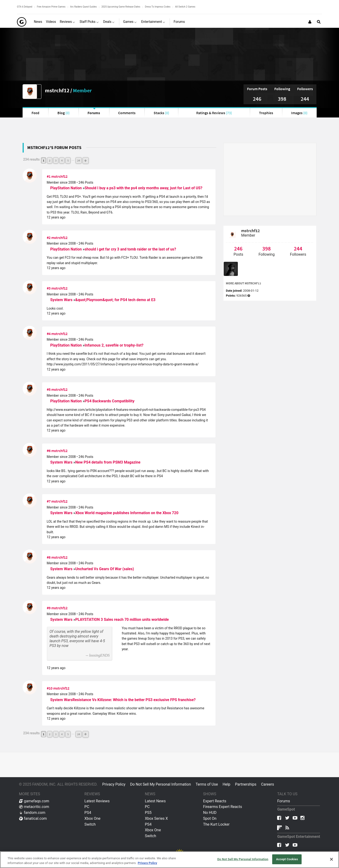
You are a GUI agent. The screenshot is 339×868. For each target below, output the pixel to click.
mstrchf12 (57, 90)
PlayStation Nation (67, 188)
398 (282, 99)
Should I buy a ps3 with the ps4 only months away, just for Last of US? (143, 188)
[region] (169, 860)
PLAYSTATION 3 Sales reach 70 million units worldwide (122, 620)
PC (87, 807)
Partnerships (246, 784)
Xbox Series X (156, 818)
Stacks (161, 113)
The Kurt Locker (216, 824)
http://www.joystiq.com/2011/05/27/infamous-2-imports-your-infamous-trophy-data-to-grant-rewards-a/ (123, 364)
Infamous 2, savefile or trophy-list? (114, 345)
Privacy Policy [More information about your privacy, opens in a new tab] (147, 863)
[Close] (331, 859)
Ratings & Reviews (214, 113)
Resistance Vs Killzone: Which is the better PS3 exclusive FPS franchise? (134, 700)
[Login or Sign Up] (310, 22)
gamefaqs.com (34, 801)
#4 (49, 334)
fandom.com (32, 813)
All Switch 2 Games (185, 7)
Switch (90, 824)
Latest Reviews (97, 801)
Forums (94, 113)
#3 (49, 288)
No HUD (210, 813)
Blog (64, 113)
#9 (49, 608)
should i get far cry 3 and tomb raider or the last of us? (130, 249)
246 (257, 99)
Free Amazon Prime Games (51, 7)
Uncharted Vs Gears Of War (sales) (105, 569)
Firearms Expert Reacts (222, 807)
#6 (49, 451)
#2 (49, 238)
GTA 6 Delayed (25, 7)
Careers (268, 784)
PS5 (148, 813)
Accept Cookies (287, 859)
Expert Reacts (215, 801)
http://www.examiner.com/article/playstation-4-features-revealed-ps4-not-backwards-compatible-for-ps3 (123, 410)
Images (299, 113)
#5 (49, 389)
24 (79, 160)
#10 (50, 688)
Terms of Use (207, 784)
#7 (49, 501)
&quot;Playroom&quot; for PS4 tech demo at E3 (115, 300)
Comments (127, 113)
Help (226, 784)
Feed (35, 113)
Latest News (155, 801)
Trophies (266, 113)
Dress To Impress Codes (158, 7)
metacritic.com (34, 807)
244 (305, 99)
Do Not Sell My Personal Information (160, 784)
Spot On (210, 818)
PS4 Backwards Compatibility (109, 401)
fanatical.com (33, 818)
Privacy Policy (114, 784)
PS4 (88, 813)
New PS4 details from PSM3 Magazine (108, 462)
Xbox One (92, 818)
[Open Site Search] (319, 22)
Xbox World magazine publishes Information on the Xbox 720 (127, 513)
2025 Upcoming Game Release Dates (121, 7)
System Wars (62, 300)
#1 (49, 176)
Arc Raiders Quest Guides (83, 7)
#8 (49, 557)
